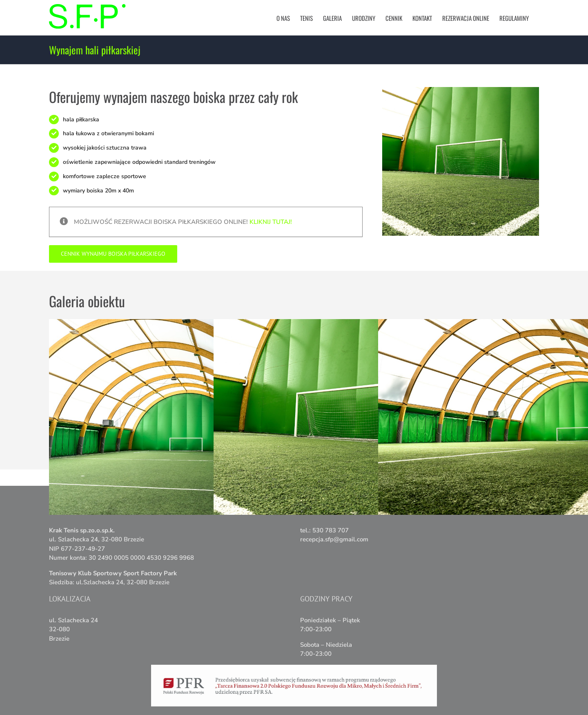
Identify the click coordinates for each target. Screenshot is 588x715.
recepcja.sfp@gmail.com (334, 539)
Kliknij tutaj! (271, 222)
